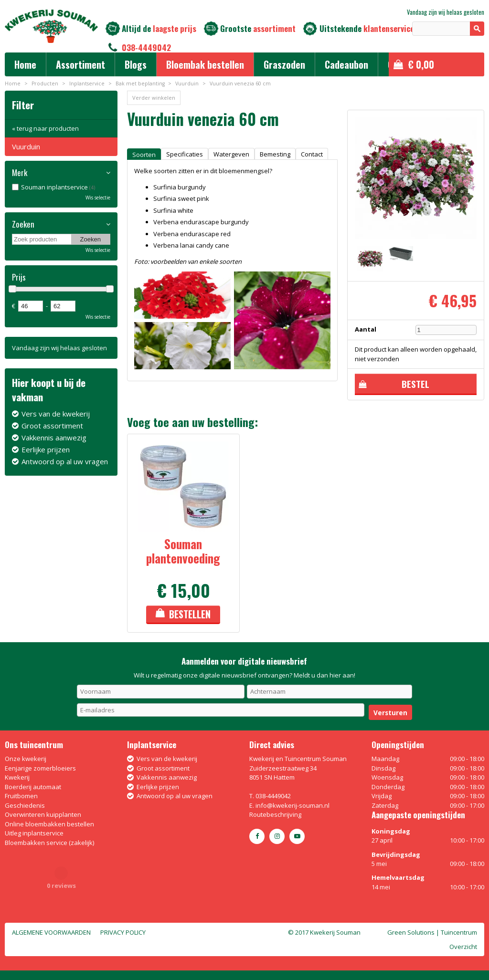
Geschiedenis (25, 805)
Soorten (144, 155)
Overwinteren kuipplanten (43, 814)
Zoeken (23, 224)
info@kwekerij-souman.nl (292, 805)
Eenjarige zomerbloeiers (40, 768)
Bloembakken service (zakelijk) (49, 843)
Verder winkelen (154, 98)
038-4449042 (146, 47)
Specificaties (185, 154)
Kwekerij (17, 777)
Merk (20, 173)
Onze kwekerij (26, 759)
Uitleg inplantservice (34, 833)
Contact (312, 154)
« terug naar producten (45, 128)
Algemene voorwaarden (51, 932)
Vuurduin (26, 146)
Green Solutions (411, 932)
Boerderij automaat (33, 787)
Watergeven (231, 154)
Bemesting (275, 154)
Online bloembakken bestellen (49, 824)
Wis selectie (98, 198)
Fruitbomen (21, 796)
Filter (23, 105)
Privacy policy (123, 932)
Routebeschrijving (275, 814)
